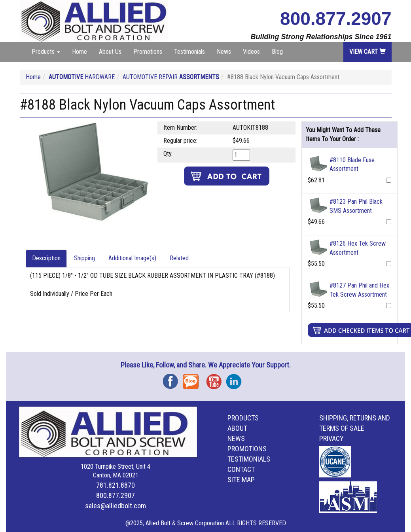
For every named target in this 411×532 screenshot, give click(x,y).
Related (179, 258)
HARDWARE (82, 77)
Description (46, 258)
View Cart (367, 52)
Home (80, 52)
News (224, 52)
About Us (110, 52)
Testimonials (189, 52)
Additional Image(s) (132, 258)
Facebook (173, 379)
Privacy (331, 438)
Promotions (148, 52)
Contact (241, 469)
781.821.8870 (116, 485)
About (237, 428)
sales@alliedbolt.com (116, 506)
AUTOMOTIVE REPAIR (171, 77)
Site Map (241, 480)
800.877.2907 (336, 19)
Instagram (236, 379)
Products (243, 418)
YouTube (216, 379)
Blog (277, 52)
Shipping (84, 258)
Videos (251, 52)
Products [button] (46, 52)
